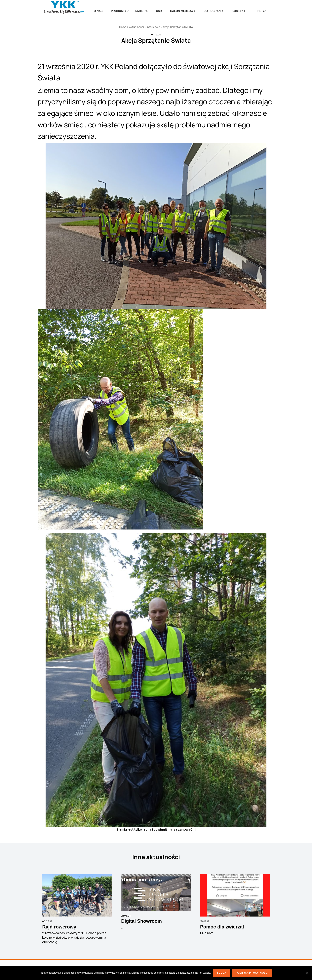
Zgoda (221, 973)
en (265, 11)
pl (259, 11)
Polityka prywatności (252, 973)
